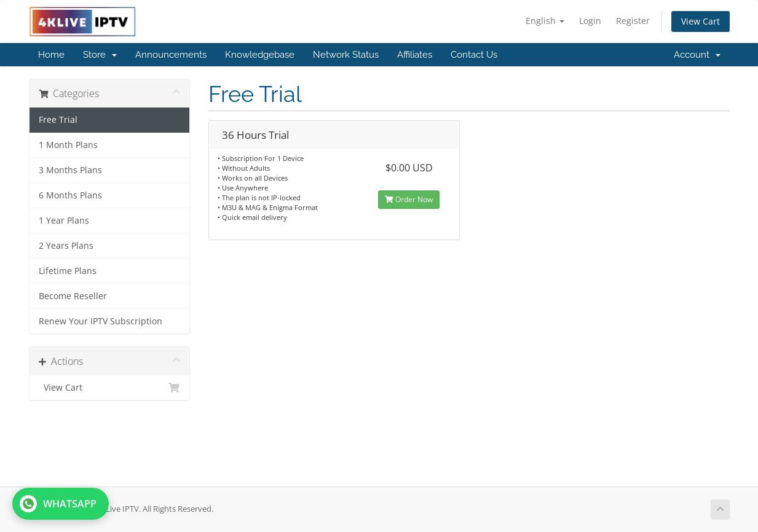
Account (697, 55)
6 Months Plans (70, 195)
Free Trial (58, 120)
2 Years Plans (66, 246)
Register (633, 21)
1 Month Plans (68, 145)
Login (590, 21)
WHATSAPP (58, 504)
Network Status (346, 55)
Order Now (409, 199)
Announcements (171, 55)
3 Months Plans (70, 170)
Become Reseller (73, 296)
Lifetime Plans (68, 271)
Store (100, 55)
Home (51, 55)
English (545, 21)
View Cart (701, 21)
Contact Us (474, 55)
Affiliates (415, 55)
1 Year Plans (64, 221)
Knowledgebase (260, 55)
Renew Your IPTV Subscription (101, 321)
